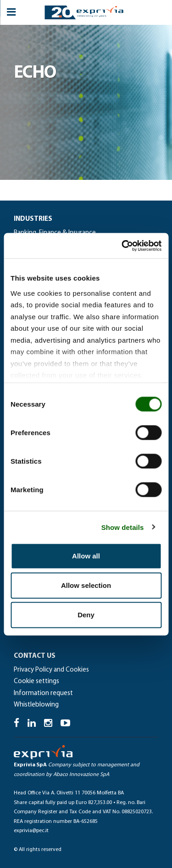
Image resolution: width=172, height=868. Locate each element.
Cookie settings (36, 681)
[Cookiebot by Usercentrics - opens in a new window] (122, 246)
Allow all (86, 556)
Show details (123, 527)
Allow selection (86, 585)
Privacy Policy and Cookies (51, 670)
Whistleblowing (36, 705)
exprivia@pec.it (31, 831)
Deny (86, 615)
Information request (43, 693)
